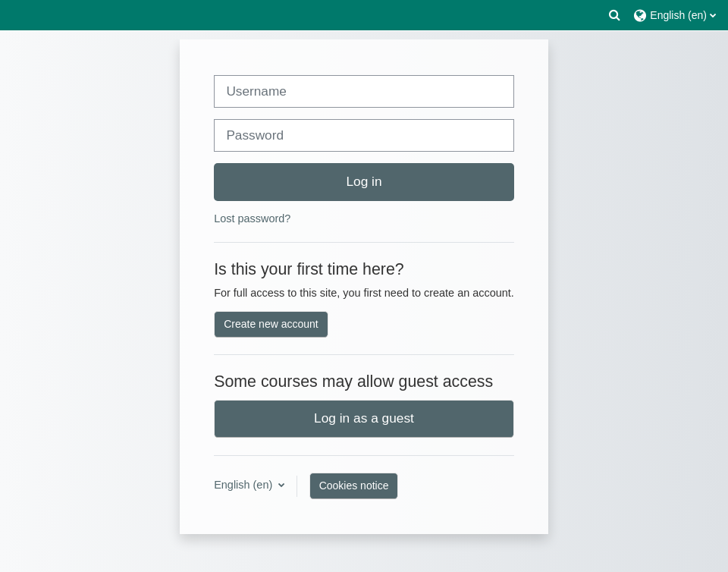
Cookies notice (354, 486)
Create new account (271, 324)
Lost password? (252, 218)
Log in (364, 181)
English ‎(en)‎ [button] (245, 485)
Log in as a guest (364, 418)
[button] (615, 15)
